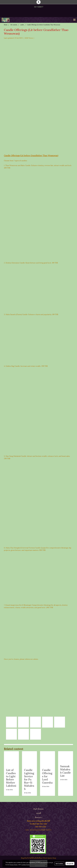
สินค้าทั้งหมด (38, 809)
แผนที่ (39, 813)
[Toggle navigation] (74, 20)
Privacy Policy (14, 864)
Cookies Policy (26, 864)
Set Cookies (59, 863)
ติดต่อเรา (39, 817)
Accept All (70, 863)
